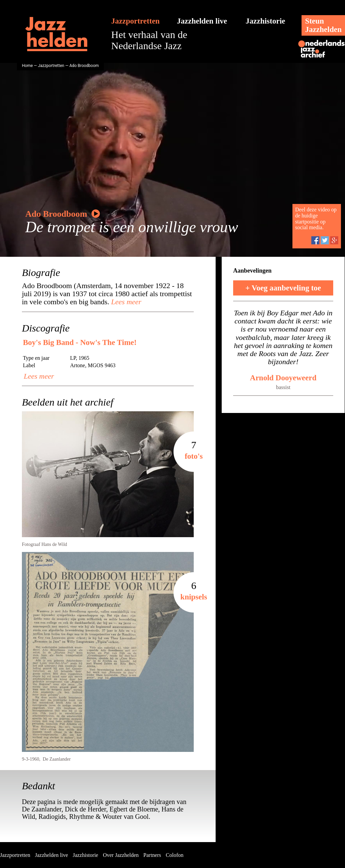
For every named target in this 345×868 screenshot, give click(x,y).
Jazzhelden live (202, 21)
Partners (152, 855)
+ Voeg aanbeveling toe (283, 288)
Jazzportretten (135, 21)
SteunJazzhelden (323, 25)
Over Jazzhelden (121, 855)
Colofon (175, 855)
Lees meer (125, 302)
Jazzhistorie (265, 21)
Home (27, 66)
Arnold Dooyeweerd (283, 378)
